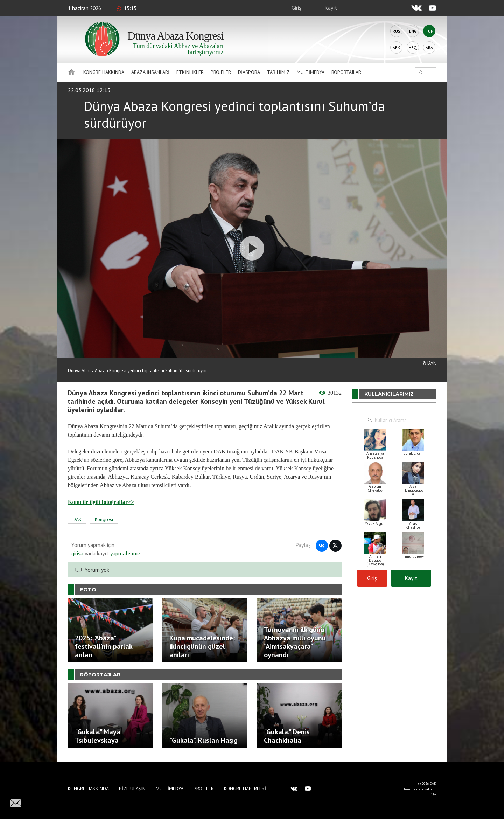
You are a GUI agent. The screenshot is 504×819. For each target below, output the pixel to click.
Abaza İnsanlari (150, 72)
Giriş (296, 8)
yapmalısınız (125, 553)
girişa (77, 553)
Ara (429, 47)
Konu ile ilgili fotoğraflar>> (101, 502)
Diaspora (249, 72)
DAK (77, 519)
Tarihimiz (278, 72)
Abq (413, 47)
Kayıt (331, 8)
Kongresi (104, 519)
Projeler (221, 72)
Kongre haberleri (245, 789)
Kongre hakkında (104, 72)
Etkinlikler (190, 72)
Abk (396, 47)
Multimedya (311, 72)
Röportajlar (346, 72)
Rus (397, 31)
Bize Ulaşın (132, 789)
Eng (413, 31)
